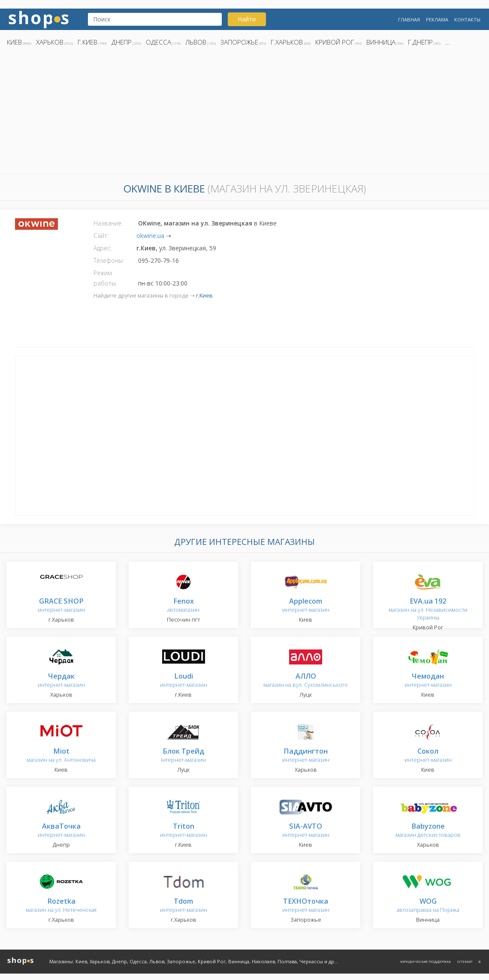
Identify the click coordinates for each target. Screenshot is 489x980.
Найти (247, 19)
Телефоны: (109, 260)
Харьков (50, 42)
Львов (196, 42)
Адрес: (103, 248)
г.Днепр (420, 42)
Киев (14, 42)
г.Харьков (287, 42)
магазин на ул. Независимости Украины (428, 609)
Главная (409, 20)
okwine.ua (150, 236)
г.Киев (88, 42)
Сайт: (101, 236)
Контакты (467, 20)
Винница (381, 42)
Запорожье (239, 42)
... (448, 42)
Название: (108, 223)
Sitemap (465, 961)
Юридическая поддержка (426, 961)
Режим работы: (105, 278)
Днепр (122, 42)
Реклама (437, 20)
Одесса (158, 42)
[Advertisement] (244, 113)
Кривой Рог (335, 42)
